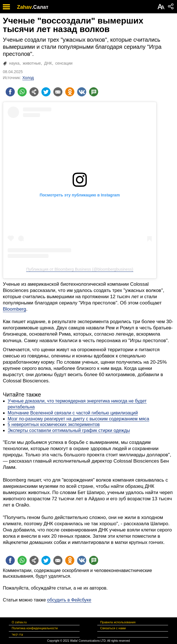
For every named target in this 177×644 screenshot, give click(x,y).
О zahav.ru (19, 622)
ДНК (48, 63)
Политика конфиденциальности (35, 628)
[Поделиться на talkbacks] (94, 92)
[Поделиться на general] (34, 92)
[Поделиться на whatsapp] (22, 92)
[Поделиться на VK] (82, 92)
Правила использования (118, 622)
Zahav (24, 7)
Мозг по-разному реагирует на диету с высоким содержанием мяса (78, 419)
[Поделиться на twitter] (46, 92)
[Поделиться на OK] (70, 92)
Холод (28, 78)
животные (32, 63)
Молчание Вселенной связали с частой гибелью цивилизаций (73, 413)
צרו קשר (17, 634)
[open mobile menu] (6, 7)
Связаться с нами (113, 628)
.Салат (40, 7)
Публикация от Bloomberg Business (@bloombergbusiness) (80, 269)
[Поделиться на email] (58, 92)
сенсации (64, 63)
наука (14, 63)
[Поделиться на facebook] (10, 92)
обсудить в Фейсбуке (69, 600)
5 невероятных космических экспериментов (54, 424)
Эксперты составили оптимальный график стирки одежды (69, 430)
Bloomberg (14, 309)
